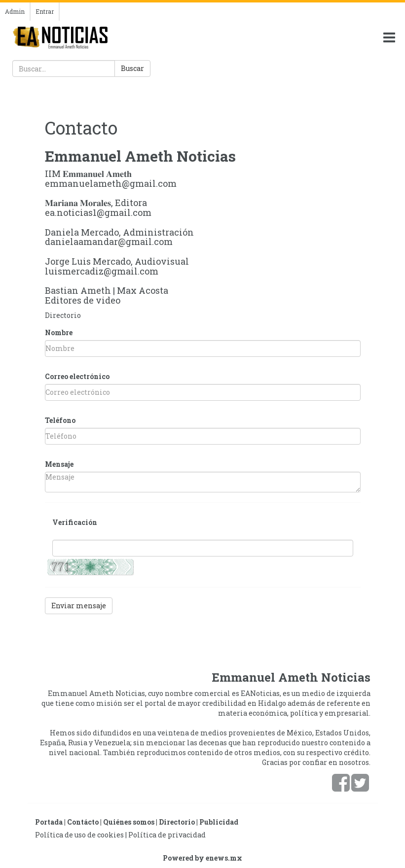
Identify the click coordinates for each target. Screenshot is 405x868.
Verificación (75, 522)
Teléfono (60, 420)
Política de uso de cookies (79, 835)
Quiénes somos (129, 822)
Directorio (63, 315)
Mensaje (59, 464)
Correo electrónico (77, 376)
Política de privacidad (167, 835)
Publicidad (219, 822)
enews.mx (224, 858)
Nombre (59, 332)
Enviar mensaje (79, 606)
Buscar (132, 68)
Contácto (83, 822)
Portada (49, 822)
